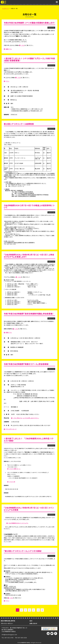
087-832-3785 (9, 638)
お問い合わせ (33, 623)
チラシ (7, 81)
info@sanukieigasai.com (9, 635)
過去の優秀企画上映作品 (8, 621)
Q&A (31, 621)
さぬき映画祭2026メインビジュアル (18, 523)
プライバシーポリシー (7, 623)
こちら (23, 45)
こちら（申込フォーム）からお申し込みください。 (26, 418)
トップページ (5, 8)
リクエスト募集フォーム (15, 469)
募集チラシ (9, 49)
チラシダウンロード (11, 429)
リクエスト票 (12, 482)
